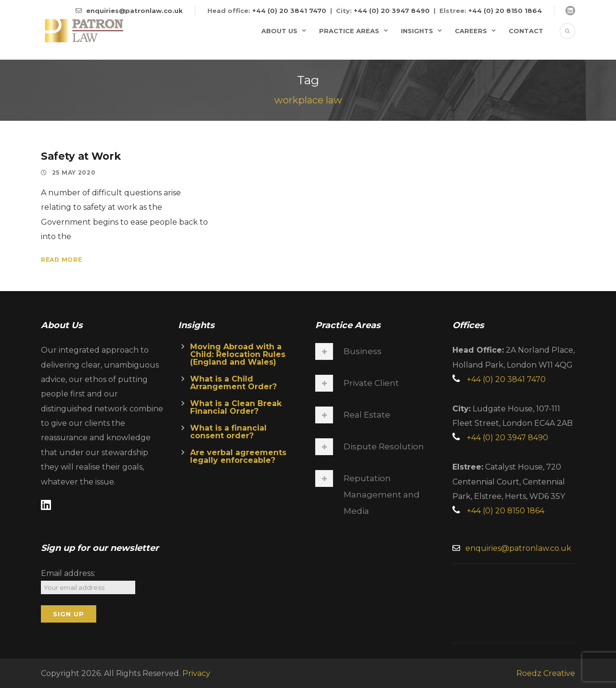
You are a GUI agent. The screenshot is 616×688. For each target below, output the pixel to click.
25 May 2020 (74, 172)
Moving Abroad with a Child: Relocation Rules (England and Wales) (238, 354)
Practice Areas (349, 31)
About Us (279, 31)
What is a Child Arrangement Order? (233, 383)
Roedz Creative (546, 673)
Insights (417, 31)
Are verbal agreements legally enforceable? (238, 456)
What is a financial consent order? (228, 432)
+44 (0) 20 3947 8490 (392, 11)
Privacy (196, 673)
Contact (526, 31)
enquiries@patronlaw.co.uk (135, 11)
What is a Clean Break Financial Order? (236, 407)
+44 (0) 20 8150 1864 (505, 11)
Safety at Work (81, 156)
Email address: (68, 573)
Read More (61, 260)
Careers (471, 31)
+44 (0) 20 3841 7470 (289, 11)
